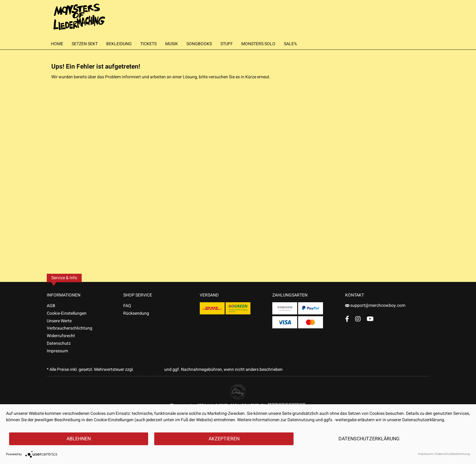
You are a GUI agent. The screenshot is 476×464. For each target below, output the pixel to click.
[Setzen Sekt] (85, 44)
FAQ (127, 306)
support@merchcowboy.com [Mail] (375, 305)
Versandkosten (149, 369)
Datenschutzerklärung (369, 439)
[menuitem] (57, 44)
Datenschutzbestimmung (453, 454)
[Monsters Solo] (258, 44)
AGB (51, 306)
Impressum (57, 351)
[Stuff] (227, 44)
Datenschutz (59, 343)
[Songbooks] (199, 44)
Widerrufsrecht (61, 336)
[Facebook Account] (347, 319)
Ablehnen (79, 439)
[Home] (57, 44)
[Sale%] (290, 44)
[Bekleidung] (119, 44)
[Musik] (172, 44)
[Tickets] (148, 44)
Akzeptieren (224, 439)
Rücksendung (136, 313)
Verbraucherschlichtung (70, 328)
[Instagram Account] (358, 319)
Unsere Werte (59, 321)
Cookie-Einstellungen (67, 313)
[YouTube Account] (370, 319)
